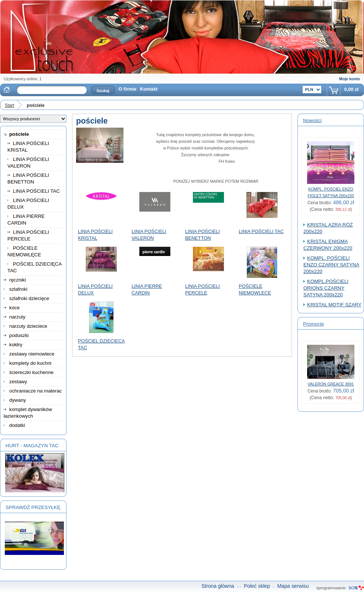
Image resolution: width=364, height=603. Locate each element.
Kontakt (149, 89)
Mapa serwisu (293, 586)
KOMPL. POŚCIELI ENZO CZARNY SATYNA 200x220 (331, 265)
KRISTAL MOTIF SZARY (334, 305)
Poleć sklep (257, 586)
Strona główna (218, 586)
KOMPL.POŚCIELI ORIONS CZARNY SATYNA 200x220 (326, 288)
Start (9, 105)
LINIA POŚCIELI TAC (261, 231)
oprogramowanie (331, 588)
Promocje (313, 324)
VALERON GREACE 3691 (331, 384)
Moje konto (350, 79)
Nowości (312, 120)
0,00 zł (351, 89)
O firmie (127, 89)
